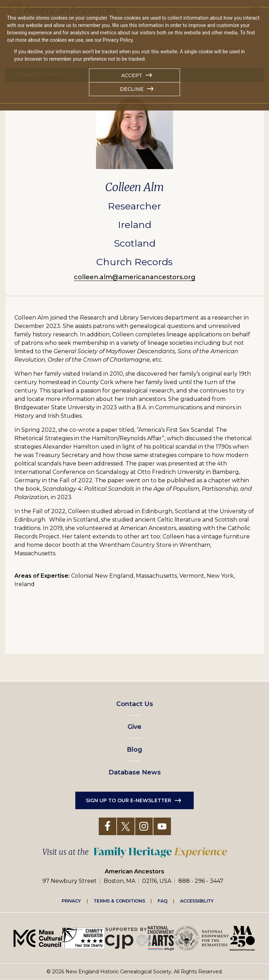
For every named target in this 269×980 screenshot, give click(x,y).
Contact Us (135, 704)
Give (134, 727)
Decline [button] (132, 89)
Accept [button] (132, 75)
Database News (135, 772)
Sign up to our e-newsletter (129, 800)
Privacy (71, 901)
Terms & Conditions (119, 901)
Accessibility (197, 901)
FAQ (163, 901)
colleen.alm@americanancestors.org (135, 277)
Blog (134, 750)
